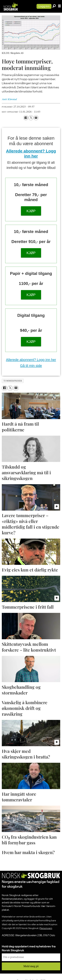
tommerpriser (13, 381)
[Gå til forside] (11, 6)
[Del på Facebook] (26, 118)
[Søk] (54, 6)
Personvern (46, 928)
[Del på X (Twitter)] (31, 118)
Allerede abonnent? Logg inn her (31, 360)
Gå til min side (31, 366)
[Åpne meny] (59, 6)
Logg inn (44, 6)
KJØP (31, 211)
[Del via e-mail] (36, 118)
